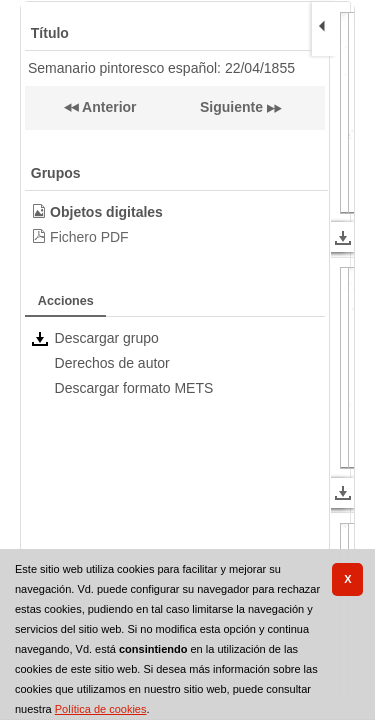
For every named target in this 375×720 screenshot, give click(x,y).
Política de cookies (101, 709)
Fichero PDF (89, 237)
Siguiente (231, 107)
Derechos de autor (112, 363)
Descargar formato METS (134, 388)
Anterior (108, 107)
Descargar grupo (107, 338)
